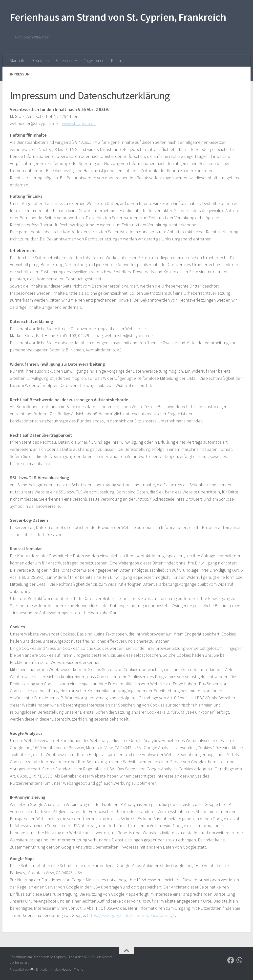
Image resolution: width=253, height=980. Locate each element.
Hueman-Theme (72, 970)
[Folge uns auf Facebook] (231, 960)
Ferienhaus (64, 60)
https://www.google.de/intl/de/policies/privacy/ (130, 915)
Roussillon (41, 60)
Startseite (18, 60)
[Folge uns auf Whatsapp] (240, 960)
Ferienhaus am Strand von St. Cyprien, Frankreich (118, 17)
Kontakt (117, 60)
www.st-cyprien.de (79, 123)
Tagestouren (94, 60)
